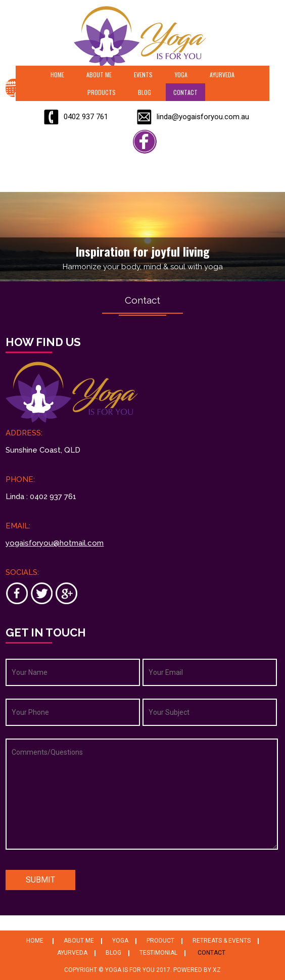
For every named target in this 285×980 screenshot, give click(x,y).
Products (102, 92)
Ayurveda (222, 75)
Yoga (181, 75)
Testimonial (158, 953)
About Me (99, 75)
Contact (185, 92)
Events (143, 75)
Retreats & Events (222, 941)
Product (160, 941)
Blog (145, 92)
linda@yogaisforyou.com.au (203, 117)
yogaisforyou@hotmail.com (55, 543)
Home (57, 75)
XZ (217, 970)
